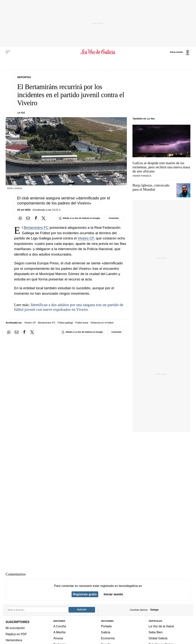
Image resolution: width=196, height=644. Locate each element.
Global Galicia (158, 638)
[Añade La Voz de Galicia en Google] (79, 218)
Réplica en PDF (16, 634)
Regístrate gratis (85, 594)
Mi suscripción (15, 628)
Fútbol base (82, 323)
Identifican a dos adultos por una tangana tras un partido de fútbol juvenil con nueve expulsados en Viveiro (69, 307)
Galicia (106, 632)
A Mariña (59, 632)
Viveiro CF (86, 238)
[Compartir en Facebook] (36, 218)
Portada (106, 626)
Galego (154, 610)
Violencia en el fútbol (102, 323)
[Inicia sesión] (180, 52)
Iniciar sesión (113, 594)
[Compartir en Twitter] (44, 218)
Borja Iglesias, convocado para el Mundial (151, 187)
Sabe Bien (156, 632)
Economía (108, 638)
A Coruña (60, 626)
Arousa (58, 638)
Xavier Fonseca (142, 176)
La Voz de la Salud (161, 626)
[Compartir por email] (28, 218)
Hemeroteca (14, 640)
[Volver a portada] (98, 52)
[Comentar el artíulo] (114, 218)
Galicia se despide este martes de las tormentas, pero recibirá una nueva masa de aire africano (161, 167)
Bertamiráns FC (36, 228)
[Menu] (8, 52)
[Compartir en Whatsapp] (20, 218)
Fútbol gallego (65, 323)
